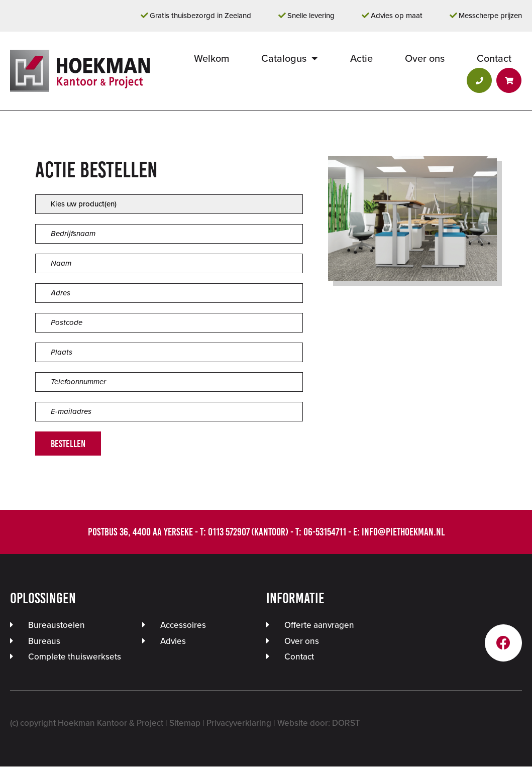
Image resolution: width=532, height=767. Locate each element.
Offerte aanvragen (319, 626)
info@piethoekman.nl (403, 533)
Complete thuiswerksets (75, 657)
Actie (361, 59)
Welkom (211, 59)
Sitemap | (188, 724)
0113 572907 (229, 533)
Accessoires (183, 626)
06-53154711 (325, 533)
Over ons (425, 59)
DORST (346, 724)
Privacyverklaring (239, 724)
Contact (494, 59)
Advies (173, 642)
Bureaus (44, 642)
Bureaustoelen (57, 626)
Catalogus (284, 59)
